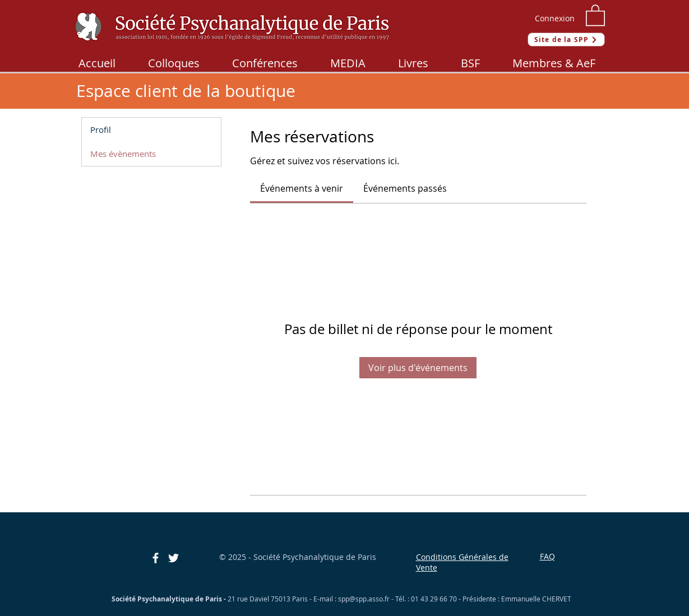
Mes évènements (123, 154)
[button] (595, 15)
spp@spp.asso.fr (364, 599)
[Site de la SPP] (566, 40)
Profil (101, 129)
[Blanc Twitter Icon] (174, 558)
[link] (302, 188)
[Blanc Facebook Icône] (156, 558)
